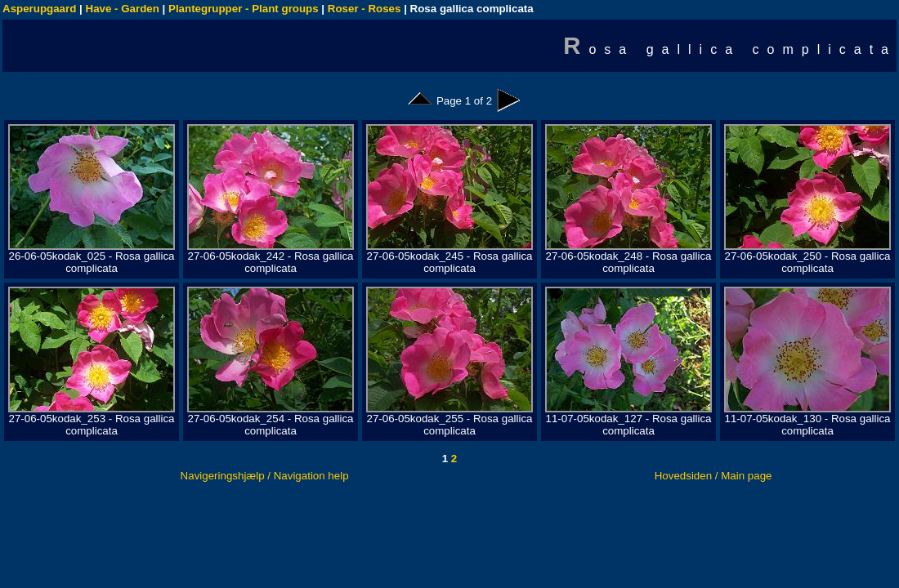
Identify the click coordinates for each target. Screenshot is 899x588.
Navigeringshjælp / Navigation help (265, 476)
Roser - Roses (365, 9)
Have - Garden (123, 9)
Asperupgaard (39, 9)
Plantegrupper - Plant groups (244, 9)
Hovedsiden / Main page (713, 476)
